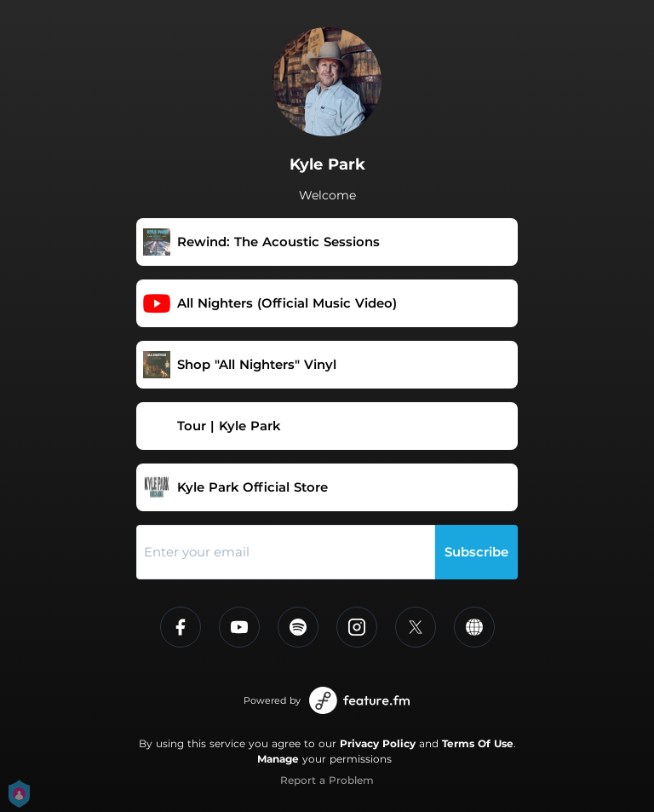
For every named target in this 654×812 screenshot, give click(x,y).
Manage (278, 759)
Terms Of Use (478, 743)
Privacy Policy (378, 743)
